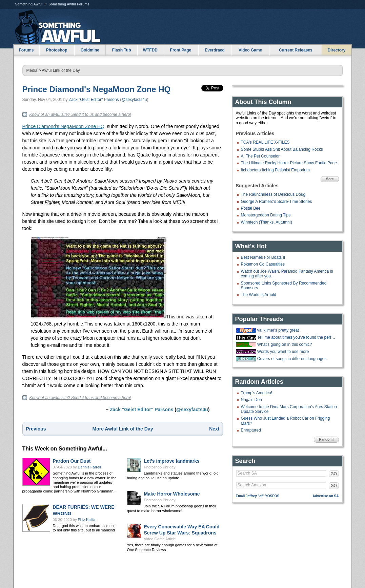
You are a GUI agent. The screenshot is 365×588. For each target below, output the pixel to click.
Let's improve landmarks (172, 461)
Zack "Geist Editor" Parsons (94, 100)
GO (334, 474)
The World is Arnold (259, 295)
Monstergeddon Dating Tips (266, 215)
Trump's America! (257, 393)
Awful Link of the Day (61, 70)
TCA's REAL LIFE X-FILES (265, 142)
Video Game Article (160, 539)
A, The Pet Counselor (260, 156)
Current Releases (296, 50)
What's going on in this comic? (285, 344)
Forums (26, 50)
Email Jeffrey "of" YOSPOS (258, 496)
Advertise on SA (326, 496)
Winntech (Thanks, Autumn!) (267, 222)
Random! (326, 439)
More (330, 179)
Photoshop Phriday (160, 467)
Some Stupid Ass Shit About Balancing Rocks (282, 149)
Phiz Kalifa (87, 520)
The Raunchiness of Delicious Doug (273, 194)
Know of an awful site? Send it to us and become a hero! (80, 114)
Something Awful (29, 4)
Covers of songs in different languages (292, 359)
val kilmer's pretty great (278, 330)
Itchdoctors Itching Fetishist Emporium (275, 170)
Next (214, 429)
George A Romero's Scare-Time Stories (277, 202)
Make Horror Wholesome (172, 494)
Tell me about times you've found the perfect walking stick (297, 337)
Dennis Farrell (89, 467)
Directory (337, 50)
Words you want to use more (283, 352)
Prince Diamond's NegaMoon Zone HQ (97, 89)
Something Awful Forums (69, 4)
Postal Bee (251, 208)
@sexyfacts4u (134, 100)
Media (32, 70)
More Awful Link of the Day (123, 429)
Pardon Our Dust (72, 461)
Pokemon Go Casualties (263, 264)
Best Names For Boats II (263, 257)
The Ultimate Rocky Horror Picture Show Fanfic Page (289, 163)
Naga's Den (251, 400)
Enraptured (251, 430)
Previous (36, 429)
